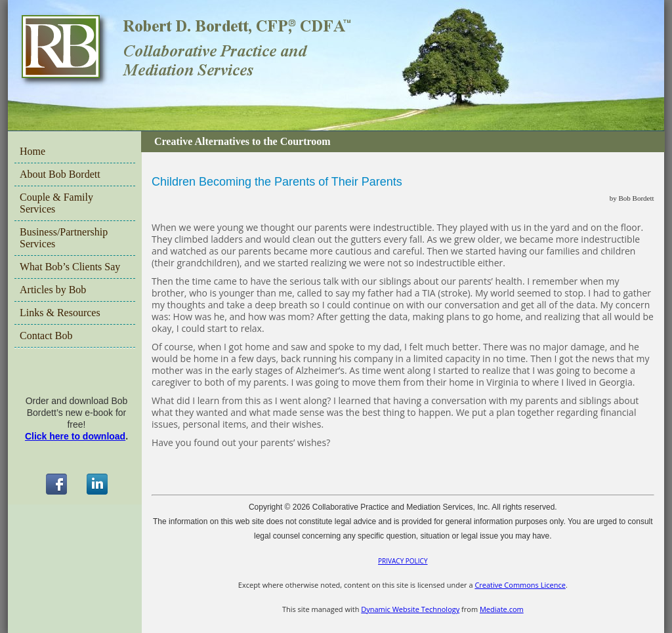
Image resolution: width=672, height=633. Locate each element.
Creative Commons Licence (520, 585)
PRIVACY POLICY (403, 561)
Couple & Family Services (56, 203)
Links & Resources (60, 313)
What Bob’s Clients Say (70, 267)
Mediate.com (502, 609)
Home (32, 151)
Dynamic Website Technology (410, 609)
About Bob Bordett (60, 174)
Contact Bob (46, 336)
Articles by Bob (53, 290)
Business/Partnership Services (64, 238)
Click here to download (75, 436)
